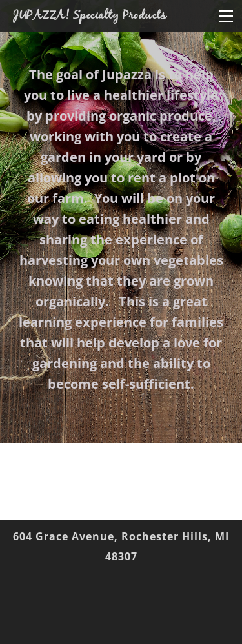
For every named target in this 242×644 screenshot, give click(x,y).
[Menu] (226, 16)
